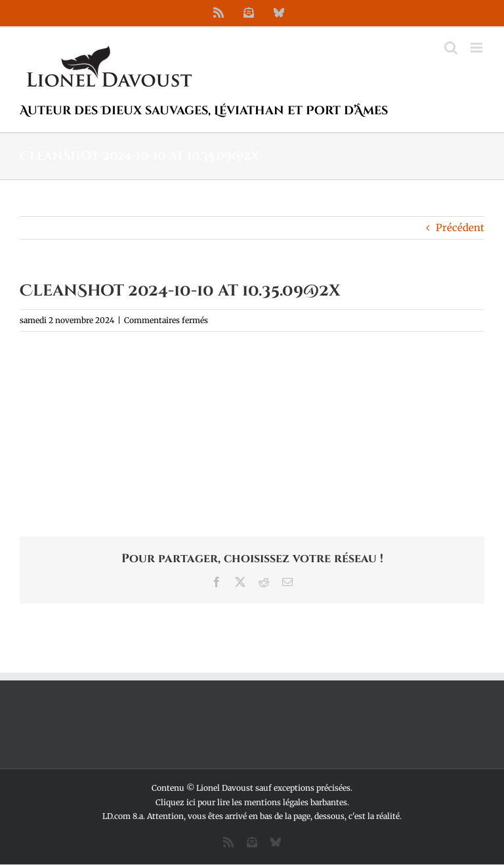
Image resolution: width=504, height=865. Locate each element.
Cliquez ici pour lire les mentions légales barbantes (251, 802)
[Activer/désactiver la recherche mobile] (451, 48)
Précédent (460, 228)
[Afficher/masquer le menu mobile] (477, 48)
